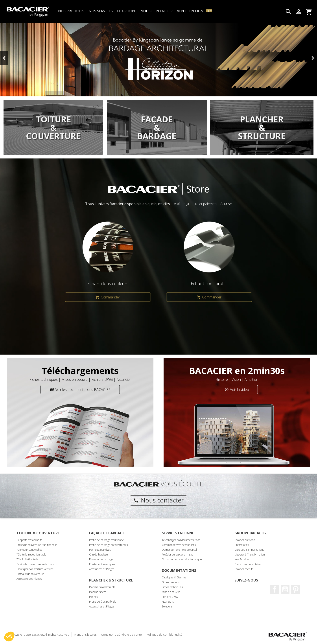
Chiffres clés (242, 545)
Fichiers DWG (170, 597)
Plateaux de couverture (30, 574)
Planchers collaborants (102, 587)
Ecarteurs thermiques (102, 564)
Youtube (285, 589)
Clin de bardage (99, 555)
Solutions (167, 606)
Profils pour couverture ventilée (35, 569)
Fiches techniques (172, 587)
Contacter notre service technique (182, 559)
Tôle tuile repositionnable (31, 555)
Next (313, 58)
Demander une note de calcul (179, 550)
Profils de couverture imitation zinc (37, 564)
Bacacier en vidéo (245, 540)
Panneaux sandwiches (29, 550)
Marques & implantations (249, 550)
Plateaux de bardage (101, 559)
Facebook (275, 589)
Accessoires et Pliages (29, 579)
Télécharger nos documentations (181, 540)
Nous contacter (159, 500)
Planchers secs (98, 592)
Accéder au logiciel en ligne (178, 555)
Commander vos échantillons (179, 545)
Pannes (93, 597)
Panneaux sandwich (101, 550)
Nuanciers (168, 602)
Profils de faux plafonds (102, 602)
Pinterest (296, 589)
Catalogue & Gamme (174, 577)
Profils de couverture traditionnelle (37, 545)
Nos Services (242, 559)
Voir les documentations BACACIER (80, 390)
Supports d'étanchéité (29, 540)
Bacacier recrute (244, 569)
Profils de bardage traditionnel (107, 540)
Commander (108, 297)
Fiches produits (171, 582)
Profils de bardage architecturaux (109, 545)
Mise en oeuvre (171, 592)
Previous (4, 58)
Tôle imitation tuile (28, 559)
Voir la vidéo (237, 390)
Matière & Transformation (250, 555)
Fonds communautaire (248, 564)
